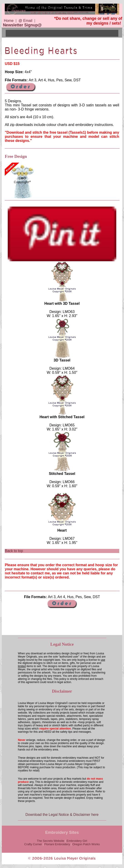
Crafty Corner (33, 844)
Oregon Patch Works (86, 844)
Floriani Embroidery (57, 844)
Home (9, 21)
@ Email (26, 21)
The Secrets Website (50, 841)
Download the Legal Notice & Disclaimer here (62, 815)
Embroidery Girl (77, 841)
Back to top (14, 551)
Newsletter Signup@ (22, 25)
